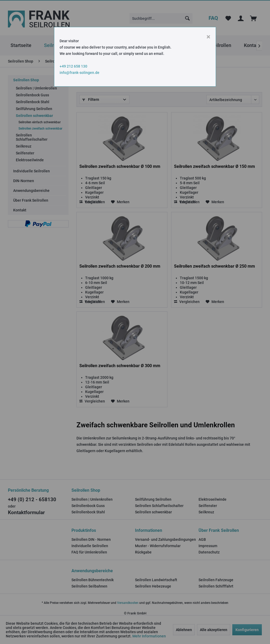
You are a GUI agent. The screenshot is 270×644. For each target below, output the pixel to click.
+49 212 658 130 (73, 66)
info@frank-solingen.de (79, 73)
